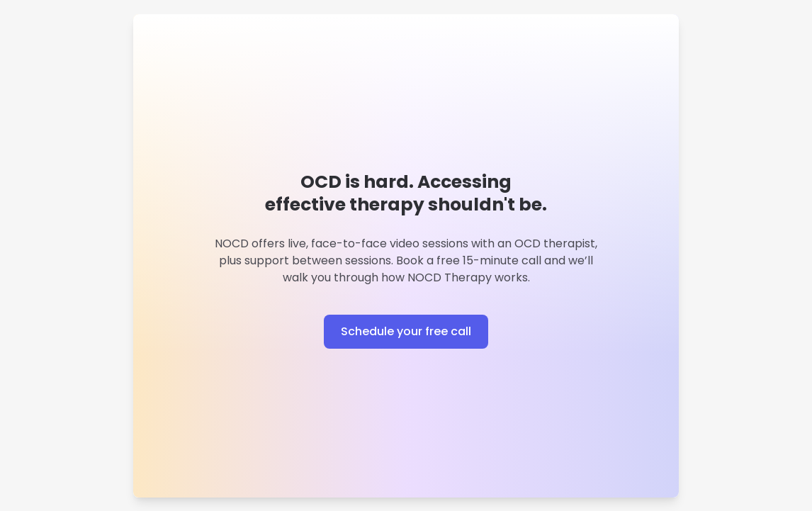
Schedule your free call (406, 331)
